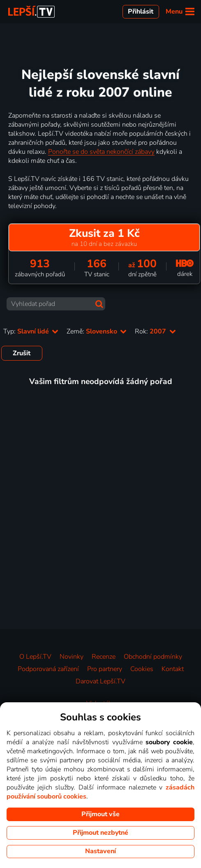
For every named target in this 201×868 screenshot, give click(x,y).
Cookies (142, 669)
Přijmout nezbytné (100, 833)
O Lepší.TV (35, 657)
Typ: (31, 331)
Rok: (155, 331)
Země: (97, 331)
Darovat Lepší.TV (100, 681)
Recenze (104, 657)
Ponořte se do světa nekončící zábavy (101, 152)
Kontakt (173, 669)
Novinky (72, 657)
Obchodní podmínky (153, 657)
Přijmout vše (100, 814)
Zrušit (22, 353)
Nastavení (100, 851)
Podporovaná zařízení (48, 669)
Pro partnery (105, 669)
